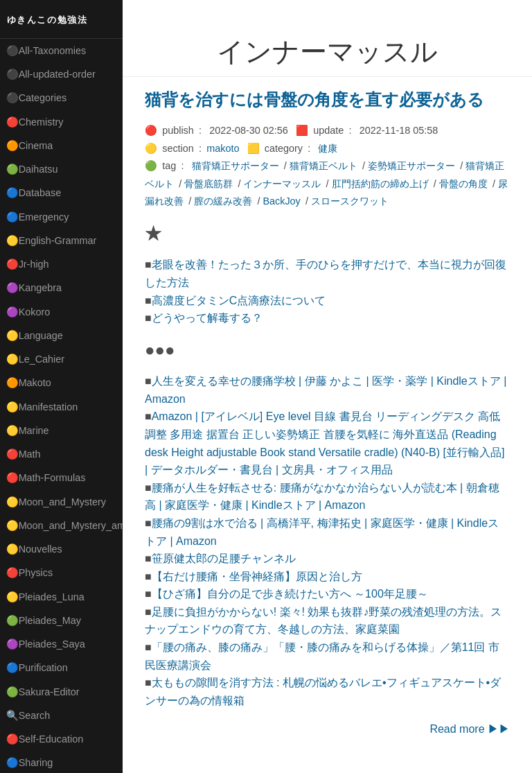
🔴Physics (30, 573)
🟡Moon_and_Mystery (56, 502)
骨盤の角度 (463, 184)
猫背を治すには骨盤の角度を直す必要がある (314, 99)
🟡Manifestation (42, 407)
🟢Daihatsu (32, 169)
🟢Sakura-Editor (43, 692)
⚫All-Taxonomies (46, 51)
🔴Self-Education (45, 739)
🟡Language (35, 336)
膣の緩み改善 (223, 201)
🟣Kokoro (28, 312)
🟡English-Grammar (52, 241)
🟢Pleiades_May (44, 620)
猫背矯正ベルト (323, 166)
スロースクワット (350, 201)
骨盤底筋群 (209, 184)
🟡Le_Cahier (35, 359)
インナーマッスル (282, 184)
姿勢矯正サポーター (411, 166)
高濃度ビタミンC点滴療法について (239, 301)
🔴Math (24, 454)
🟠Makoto (29, 383)
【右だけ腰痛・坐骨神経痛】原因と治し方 (257, 576)
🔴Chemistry (35, 122)
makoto (223, 148)
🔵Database (34, 193)
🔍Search (28, 715)
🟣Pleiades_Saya (46, 644)
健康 (328, 148)
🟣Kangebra (34, 288)
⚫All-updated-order (51, 74)
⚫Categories (37, 98)
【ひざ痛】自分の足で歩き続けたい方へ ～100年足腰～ (290, 594)
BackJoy (281, 201)
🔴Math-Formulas (46, 478)
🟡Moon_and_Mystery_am (64, 526)
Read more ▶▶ (470, 729)
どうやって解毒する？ (207, 318)
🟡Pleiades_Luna (45, 597)
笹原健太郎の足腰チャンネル (224, 558)
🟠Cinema (30, 146)
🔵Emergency (38, 217)
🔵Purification (37, 668)
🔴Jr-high (28, 264)
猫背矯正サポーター (236, 166)
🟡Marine (28, 431)
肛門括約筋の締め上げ (380, 184)
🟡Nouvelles (34, 549)
